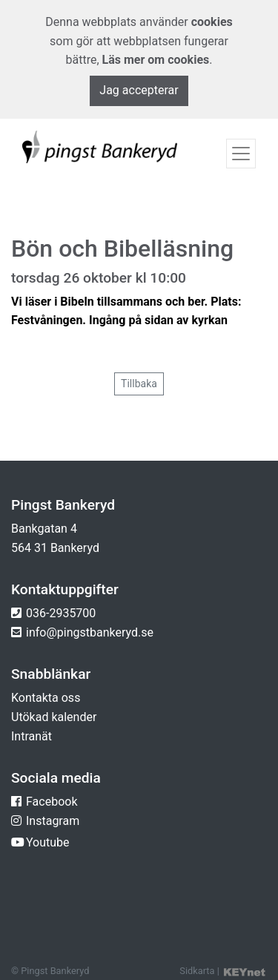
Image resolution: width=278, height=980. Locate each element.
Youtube (48, 842)
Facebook (52, 802)
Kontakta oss (46, 698)
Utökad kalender (54, 717)
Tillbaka (139, 384)
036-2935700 (61, 613)
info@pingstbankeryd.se (90, 632)
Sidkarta (197, 971)
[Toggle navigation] (241, 154)
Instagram (53, 821)
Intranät (32, 736)
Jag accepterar (139, 90)
